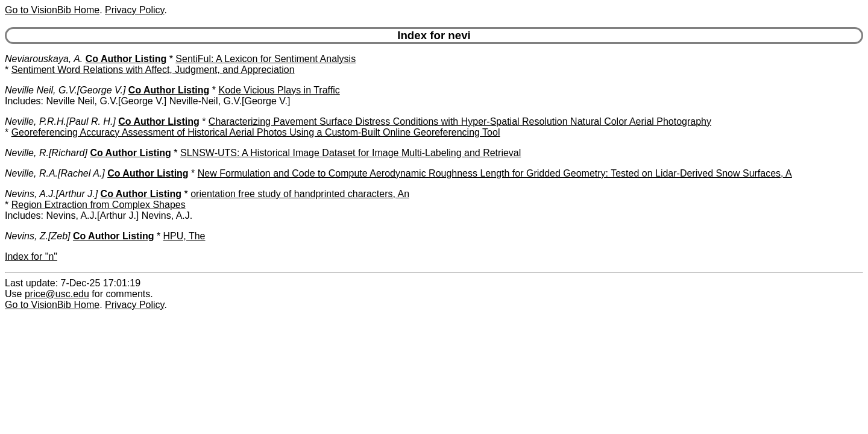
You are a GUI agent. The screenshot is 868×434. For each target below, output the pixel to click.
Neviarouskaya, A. (44, 59)
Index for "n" (31, 256)
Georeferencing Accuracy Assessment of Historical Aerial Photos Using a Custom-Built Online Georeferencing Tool (256, 132)
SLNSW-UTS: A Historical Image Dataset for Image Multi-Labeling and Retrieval (351, 153)
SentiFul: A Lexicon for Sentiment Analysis (266, 59)
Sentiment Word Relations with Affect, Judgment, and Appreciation (153, 70)
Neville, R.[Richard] (46, 153)
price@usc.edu (57, 294)
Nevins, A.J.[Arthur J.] (51, 194)
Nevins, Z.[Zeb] (37, 236)
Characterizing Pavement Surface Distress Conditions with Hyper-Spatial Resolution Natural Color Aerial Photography (460, 121)
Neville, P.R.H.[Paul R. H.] (60, 121)
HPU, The (184, 236)
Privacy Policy (134, 10)
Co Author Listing (126, 59)
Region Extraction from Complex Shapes (99, 205)
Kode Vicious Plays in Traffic (279, 90)
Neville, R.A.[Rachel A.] (55, 173)
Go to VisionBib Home (52, 10)
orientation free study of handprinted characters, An (300, 194)
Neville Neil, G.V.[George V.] (65, 90)
